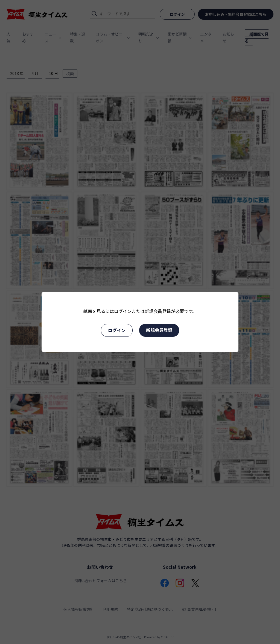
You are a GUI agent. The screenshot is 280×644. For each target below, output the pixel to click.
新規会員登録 (159, 330)
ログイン (117, 330)
